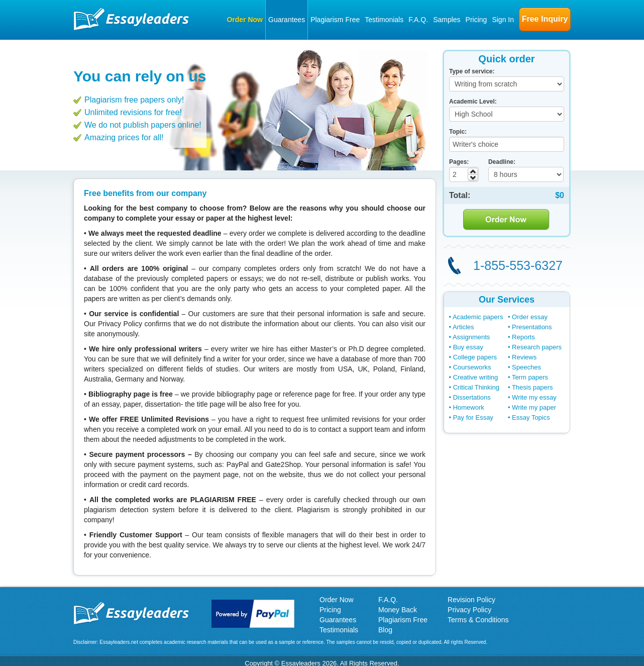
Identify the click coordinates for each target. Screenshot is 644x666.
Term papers (530, 377)
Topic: (458, 132)
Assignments (471, 337)
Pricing (476, 20)
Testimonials (384, 20)
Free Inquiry (545, 19)
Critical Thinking (476, 387)
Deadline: (502, 162)
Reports (523, 337)
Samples (447, 20)
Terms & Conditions (478, 620)
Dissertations (472, 397)
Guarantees (287, 20)
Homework (469, 407)
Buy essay (468, 347)
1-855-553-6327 (518, 265)
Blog (385, 630)
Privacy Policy (469, 610)
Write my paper (534, 407)
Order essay (530, 317)
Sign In (503, 20)
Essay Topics (531, 417)
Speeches (526, 367)
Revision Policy (471, 600)
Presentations (532, 327)
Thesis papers (532, 387)
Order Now (245, 20)
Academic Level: (473, 102)
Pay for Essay (473, 417)
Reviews (524, 357)
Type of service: (472, 71)
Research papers (537, 347)
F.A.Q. (418, 20)
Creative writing (476, 377)
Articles (463, 327)
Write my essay (534, 397)
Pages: (459, 162)
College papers (475, 357)
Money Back (398, 610)
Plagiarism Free (335, 20)
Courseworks (472, 367)
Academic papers (478, 317)
